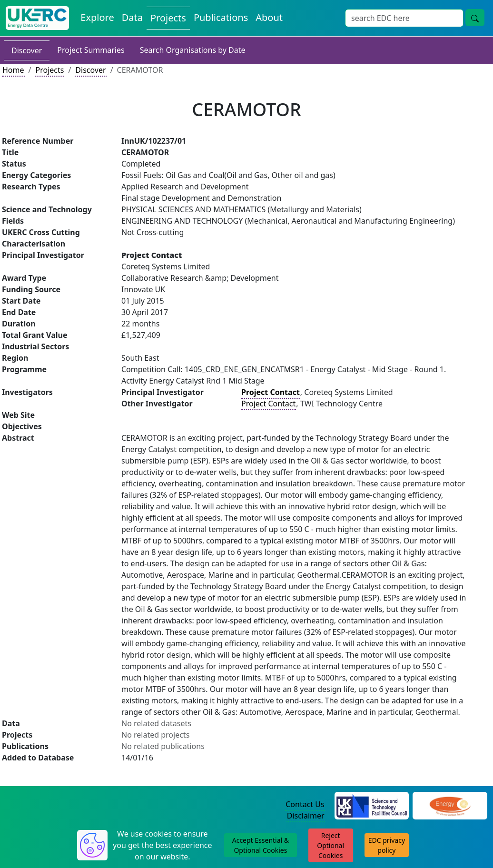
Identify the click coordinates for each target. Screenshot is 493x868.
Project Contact (268, 404)
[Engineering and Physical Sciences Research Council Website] (450, 805)
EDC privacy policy (387, 845)
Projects (49, 70)
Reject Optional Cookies (330, 845)
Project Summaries (91, 50)
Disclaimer (306, 816)
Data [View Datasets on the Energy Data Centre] (132, 17)
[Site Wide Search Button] (475, 18)
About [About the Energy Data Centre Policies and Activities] (269, 17)
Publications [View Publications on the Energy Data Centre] (221, 17)
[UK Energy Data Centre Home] (37, 18)
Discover (27, 50)
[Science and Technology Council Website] (372, 805)
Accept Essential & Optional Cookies (261, 845)
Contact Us (305, 804)
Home (13, 70)
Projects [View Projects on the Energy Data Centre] (168, 18)
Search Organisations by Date (193, 50)
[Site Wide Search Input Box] (404, 18)
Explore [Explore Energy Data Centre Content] (97, 17)
